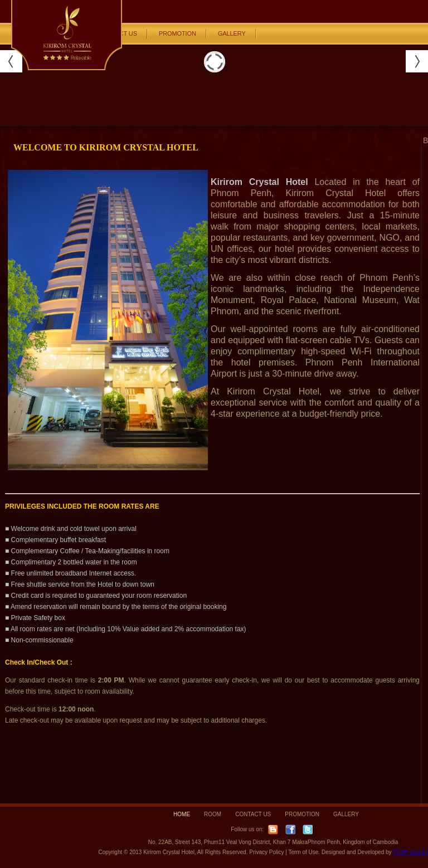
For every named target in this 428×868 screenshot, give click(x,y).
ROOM (213, 814)
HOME (182, 814)
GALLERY (232, 33)
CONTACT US (253, 814)
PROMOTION (177, 33)
